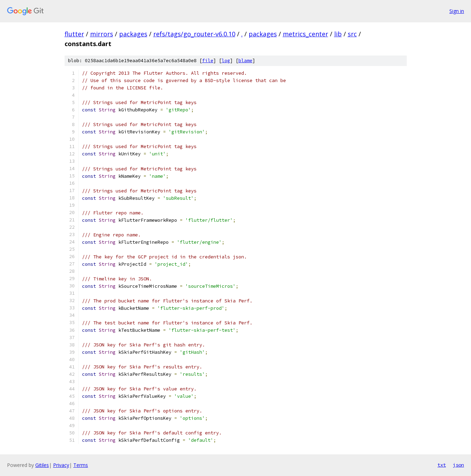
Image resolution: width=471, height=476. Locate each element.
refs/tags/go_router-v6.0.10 (194, 34)
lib (338, 34)
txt (442, 465)
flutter (74, 34)
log (226, 61)
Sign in (457, 11)
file (208, 61)
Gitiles (42, 465)
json (458, 465)
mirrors (102, 34)
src (352, 34)
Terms (81, 465)
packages (133, 34)
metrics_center (306, 34)
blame (245, 61)
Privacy (61, 465)
